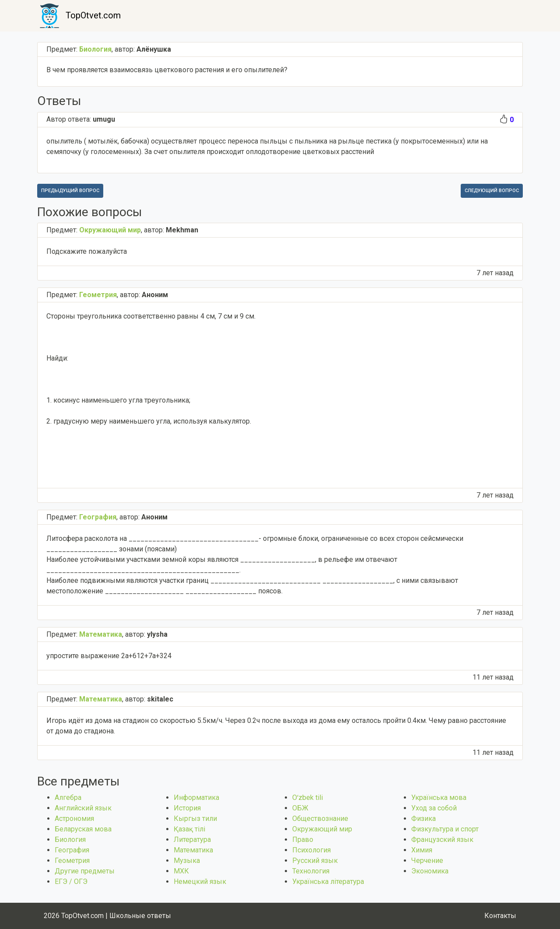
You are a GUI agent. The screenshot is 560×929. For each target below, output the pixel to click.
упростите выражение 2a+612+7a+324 (109, 656)
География (72, 850)
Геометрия (72, 861)
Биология (70, 840)
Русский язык (315, 861)
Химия (422, 850)
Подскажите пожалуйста (87, 251)
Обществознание (320, 819)
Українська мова (439, 798)
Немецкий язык (200, 882)
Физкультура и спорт (445, 829)
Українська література (328, 882)
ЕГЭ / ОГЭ (71, 882)
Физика (423, 819)
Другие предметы (85, 871)
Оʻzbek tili (308, 798)
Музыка (187, 861)
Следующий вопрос (492, 191)
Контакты (500, 916)
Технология (311, 871)
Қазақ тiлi (189, 829)
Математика (193, 850)
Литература (192, 840)
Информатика (196, 798)
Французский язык (442, 840)
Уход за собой (434, 808)
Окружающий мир (322, 829)
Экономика (430, 871)
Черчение (427, 861)
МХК (181, 871)
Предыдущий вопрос (70, 191)
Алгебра (68, 798)
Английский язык (83, 808)
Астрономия (74, 819)
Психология (311, 850)
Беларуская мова (83, 829)
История (187, 808)
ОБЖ (300, 808)
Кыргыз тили (195, 819)
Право (303, 840)
